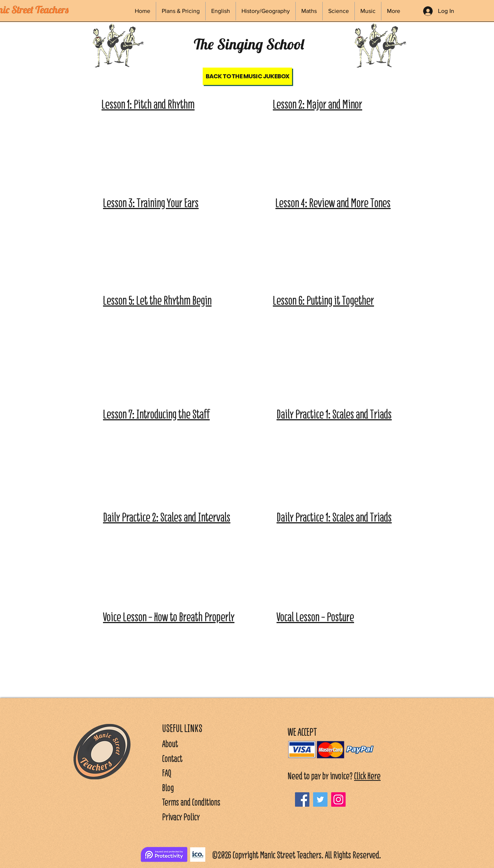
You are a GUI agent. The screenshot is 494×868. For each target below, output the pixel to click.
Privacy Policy (181, 817)
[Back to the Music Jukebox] (247, 76)
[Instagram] (338, 799)
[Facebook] (302, 799)
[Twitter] (320, 799)
